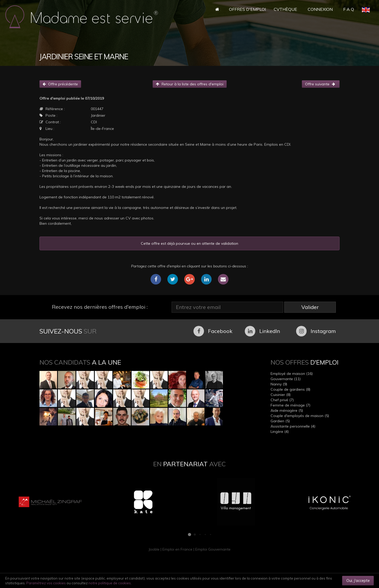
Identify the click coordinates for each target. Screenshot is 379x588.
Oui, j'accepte (358, 580)
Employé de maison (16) (292, 374)
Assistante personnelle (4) (293, 426)
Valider (310, 307)
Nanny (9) (279, 384)
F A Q (349, 9)
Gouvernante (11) (286, 379)
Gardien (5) (280, 421)
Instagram (316, 331)
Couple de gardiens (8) (290, 389)
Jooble (154, 549)
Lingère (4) (280, 432)
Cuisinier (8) (281, 395)
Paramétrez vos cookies (46, 583)
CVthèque (285, 9)
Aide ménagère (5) (287, 410)
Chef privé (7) (282, 400)
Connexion (320, 9)
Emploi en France (177, 549)
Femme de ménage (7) (290, 405)
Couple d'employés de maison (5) (300, 416)
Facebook (213, 331)
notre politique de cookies (110, 583)
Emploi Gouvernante (213, 549)
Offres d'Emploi (247, 9)
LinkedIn (262, 331)
